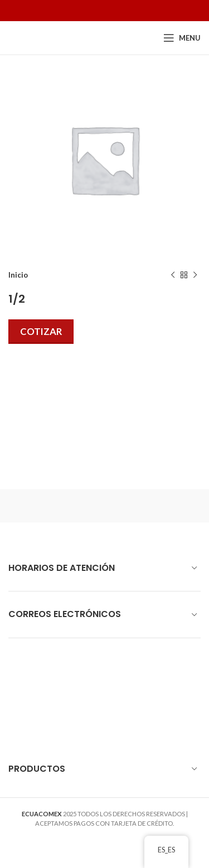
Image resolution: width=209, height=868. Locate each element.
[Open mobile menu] (182, 38)
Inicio (18, 275)
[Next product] (195, 275)
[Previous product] (173, 275)
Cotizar (41, 331)
